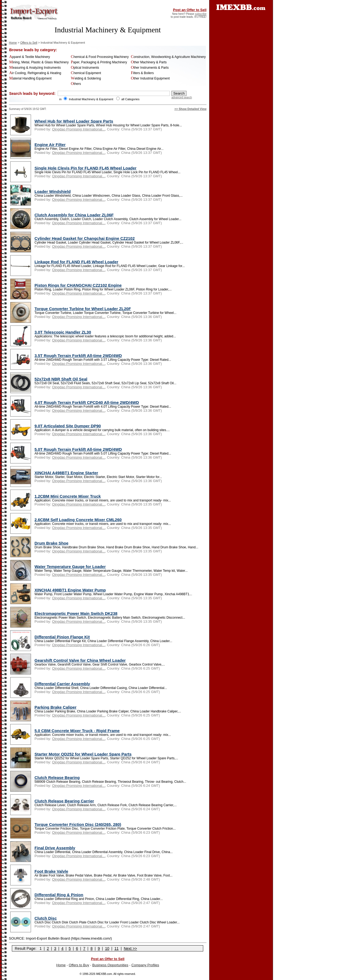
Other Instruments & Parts (150, 68)
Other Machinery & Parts (149, 62)
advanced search (182, 97)
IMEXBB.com (104, 974)
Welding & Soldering (86, 78)
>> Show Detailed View (190, 109)
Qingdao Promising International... (79, 129)
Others (76, 84)
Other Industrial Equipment (150, 78)
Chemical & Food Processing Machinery (100, 57)
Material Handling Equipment (30, 78)
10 (107, 948)
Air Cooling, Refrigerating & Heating (35, 73)
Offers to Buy (79, 965)
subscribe (201, 14)
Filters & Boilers (142, 73)
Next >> (130, 948)
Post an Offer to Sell (190, 10)
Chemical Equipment (86, 73)
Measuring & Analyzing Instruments (35, 68)
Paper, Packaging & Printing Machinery (99, 62)
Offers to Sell (29, 43)
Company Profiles (145, 965)
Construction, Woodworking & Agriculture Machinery (168, 57)
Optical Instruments (85, 68)
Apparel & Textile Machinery (30, 57)
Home (13, 43)
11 (116, 948)
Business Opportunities (110, 965)
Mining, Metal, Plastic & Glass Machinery (39, 62)
